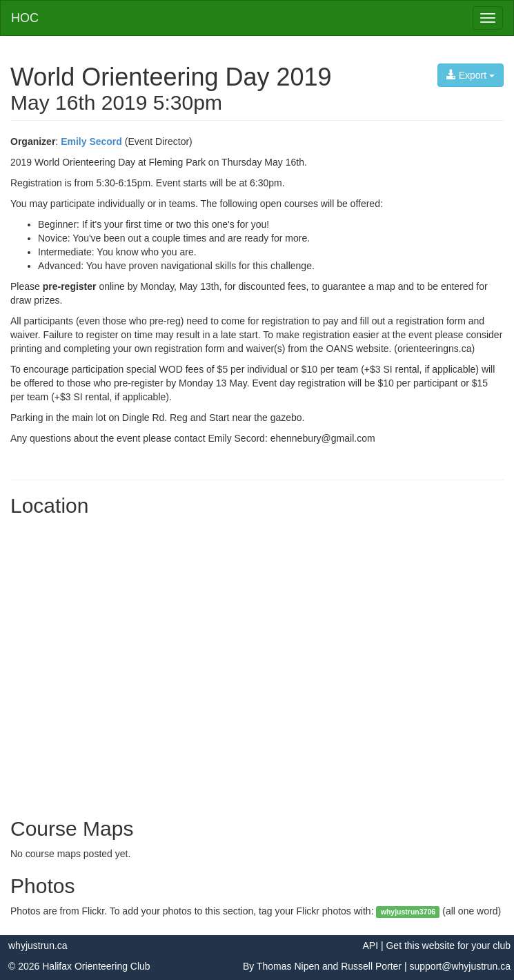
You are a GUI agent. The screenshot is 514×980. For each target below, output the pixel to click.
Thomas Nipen (288, 966)
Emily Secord (91, 141)
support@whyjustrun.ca (460, 966)
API (370, 945)
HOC (25, 18)
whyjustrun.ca (38, 945)
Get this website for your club (448, 945)
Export (471, 75)
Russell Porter (371, 966)
